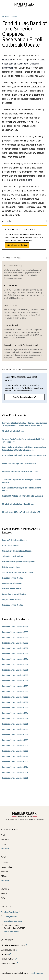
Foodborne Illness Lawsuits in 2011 (15, 697)
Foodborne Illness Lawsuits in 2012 (15, 702)
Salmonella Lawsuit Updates (13, 556)
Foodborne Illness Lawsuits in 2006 (15, 670)
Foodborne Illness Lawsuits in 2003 (15, 654)
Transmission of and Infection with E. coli (21, 345)
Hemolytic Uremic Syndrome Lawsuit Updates (18, 562)
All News (5, 17)
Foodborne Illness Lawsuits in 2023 (15, 762)
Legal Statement (37, 973)
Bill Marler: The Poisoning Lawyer (13, 945)
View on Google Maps (11, 931)
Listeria (4, 844)
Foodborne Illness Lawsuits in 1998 (15, 627)
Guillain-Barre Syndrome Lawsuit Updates (17, 551)
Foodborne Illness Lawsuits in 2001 (15, 643)
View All (4, 849)
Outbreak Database (8, 950)
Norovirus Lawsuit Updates (12, 583)
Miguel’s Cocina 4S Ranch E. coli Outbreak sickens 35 (21, 512)
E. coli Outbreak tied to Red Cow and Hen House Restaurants (24, 455)
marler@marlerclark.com (13, 921)
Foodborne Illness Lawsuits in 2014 (15, 713)
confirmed (7, 60)
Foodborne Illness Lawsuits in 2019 (15, 740)
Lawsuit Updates (7, 867)
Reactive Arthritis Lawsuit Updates (15, 540)
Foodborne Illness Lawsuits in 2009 (15, 686)
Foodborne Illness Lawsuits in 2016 (15, 724)
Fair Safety (5, 954)
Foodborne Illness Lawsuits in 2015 (15, 719)
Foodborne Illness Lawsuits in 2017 (15, 729)
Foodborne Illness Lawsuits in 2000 (15, 638)
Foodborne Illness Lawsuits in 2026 (15, 778)
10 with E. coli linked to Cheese (13, 431)
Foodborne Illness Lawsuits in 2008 (15, 681)
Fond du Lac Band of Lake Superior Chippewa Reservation (24, 64)
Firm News (5, 872)
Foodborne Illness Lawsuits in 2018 (15, 735)
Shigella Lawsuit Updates (11, 600)
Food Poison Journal (8, 963)
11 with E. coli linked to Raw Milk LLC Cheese (18, 504)
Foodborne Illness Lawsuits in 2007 (15, 675)
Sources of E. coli (11, 325)
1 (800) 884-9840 (11, 917)
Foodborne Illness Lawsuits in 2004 (15, 659)
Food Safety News (8, 959)
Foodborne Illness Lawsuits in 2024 (15, 767)
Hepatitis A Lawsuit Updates (12, 578)
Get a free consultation (17, 245)
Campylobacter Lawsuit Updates (14, 594)
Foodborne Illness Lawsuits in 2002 (15, 648)
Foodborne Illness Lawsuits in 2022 (15, 756)
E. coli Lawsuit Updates (11, 546)
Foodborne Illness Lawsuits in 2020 (15, 746)
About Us (4, 894)
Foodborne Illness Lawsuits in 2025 (15, 773)
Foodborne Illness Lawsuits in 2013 (15, 708)
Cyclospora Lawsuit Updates (12, 605)
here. (30, 180)
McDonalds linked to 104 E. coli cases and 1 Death (20, 472)
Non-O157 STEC (11, 305)
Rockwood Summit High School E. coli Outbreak (19, 463)
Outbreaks (14, 17)
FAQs (3, 898)
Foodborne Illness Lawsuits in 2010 (15, 692)
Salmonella (5, 840)
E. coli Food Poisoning (13, 266)
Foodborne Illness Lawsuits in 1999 (15, 632)
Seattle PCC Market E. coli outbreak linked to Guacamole (23, 496)
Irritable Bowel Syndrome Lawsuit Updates (18, 573)
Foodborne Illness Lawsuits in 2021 (15, 751)
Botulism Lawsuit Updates (12, 589)
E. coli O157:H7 (10, 285)
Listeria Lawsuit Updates (11, 567)
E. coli (3, 835)
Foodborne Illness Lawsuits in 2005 (15, 665)
